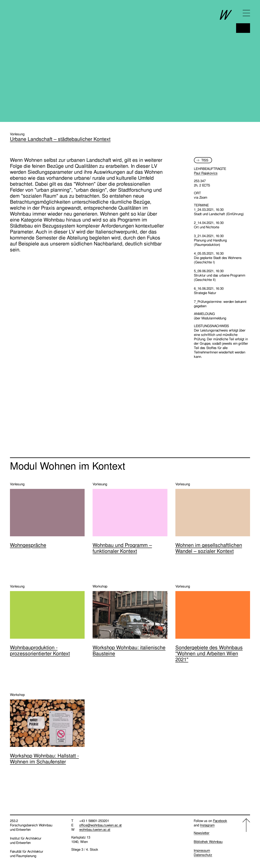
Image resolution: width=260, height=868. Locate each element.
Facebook (220, 821)
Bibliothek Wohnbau (208, 842)
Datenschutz (203, 855)
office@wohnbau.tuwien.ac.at (101, 825)
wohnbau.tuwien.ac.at (95, 830)
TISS (205, 160)
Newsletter (202, 833)
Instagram (207, 825)
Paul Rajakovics (206, 173)
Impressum (202, 850)
